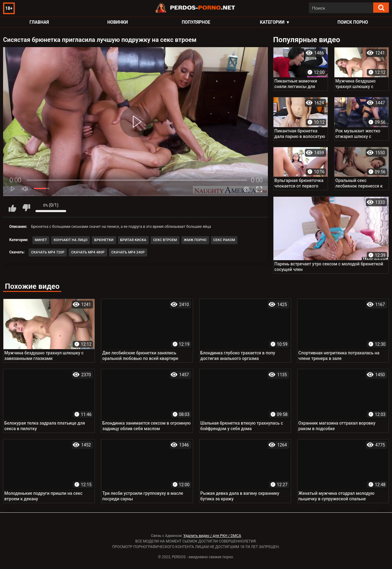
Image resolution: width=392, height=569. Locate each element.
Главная (39, 22)
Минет (41, 240)
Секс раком (224, 240)
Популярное (196, 22)
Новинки (117, 22)
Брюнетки (104, 240)
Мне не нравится (26, 208)
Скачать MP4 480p (88, 252)
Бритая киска (133, 240)
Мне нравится (12, 208)
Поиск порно (353, 22)
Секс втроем (165, 240)
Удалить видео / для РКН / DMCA (212, 536)
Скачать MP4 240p (128, 252)
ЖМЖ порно (195, 240)
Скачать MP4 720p (48, 252)
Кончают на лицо (71, 240)
